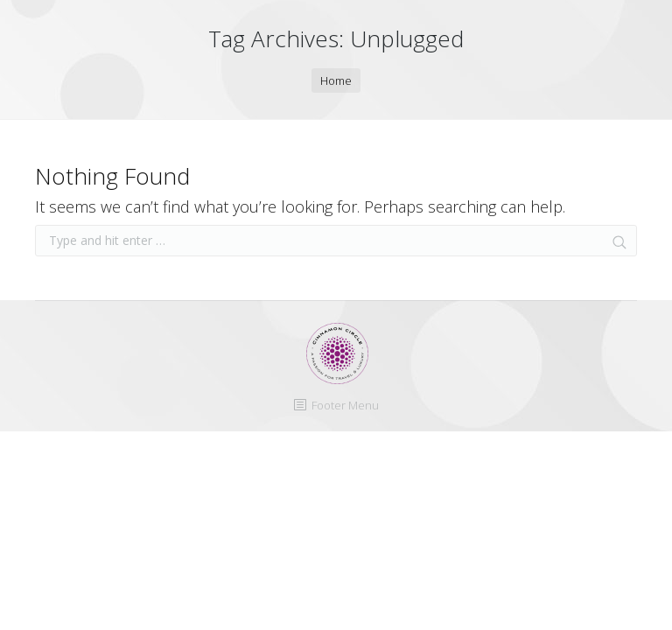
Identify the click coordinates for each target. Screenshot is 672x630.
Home (336, 80)
